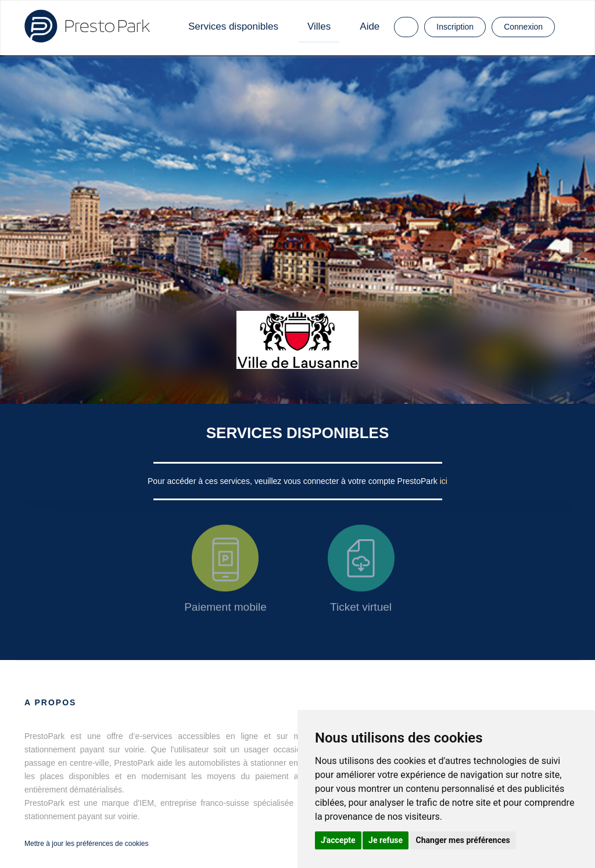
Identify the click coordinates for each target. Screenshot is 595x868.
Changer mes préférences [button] (463, 840)
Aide (370, 26)
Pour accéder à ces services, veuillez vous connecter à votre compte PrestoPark (294, 481)
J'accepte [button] (338, 840)
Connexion (523, 27)
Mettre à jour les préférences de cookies (86, 844)
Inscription (455, 27)
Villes (319, 26)
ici (444, 481)
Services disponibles (233, 26)
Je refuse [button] (386, 840)
